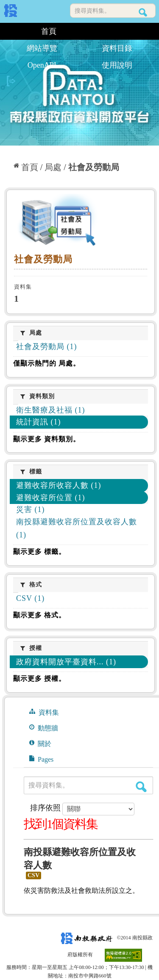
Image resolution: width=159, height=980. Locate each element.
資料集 (44, 712)
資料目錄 (117, 48)
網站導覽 (42, 48)
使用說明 (117, 65)
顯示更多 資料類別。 (47, 439)
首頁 (49, 31)
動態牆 (44, 728)
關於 (40, 743)
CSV (33, 875)
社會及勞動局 (94, 167)
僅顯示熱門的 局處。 (47, 363)
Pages (41, 759)
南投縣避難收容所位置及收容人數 (80, 859)
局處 (53, 167)
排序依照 (45, 808)
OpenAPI (42, 65)
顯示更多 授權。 (39, 679)
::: (7, 31)
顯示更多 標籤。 (39, 552)
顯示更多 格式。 (39, 615)
